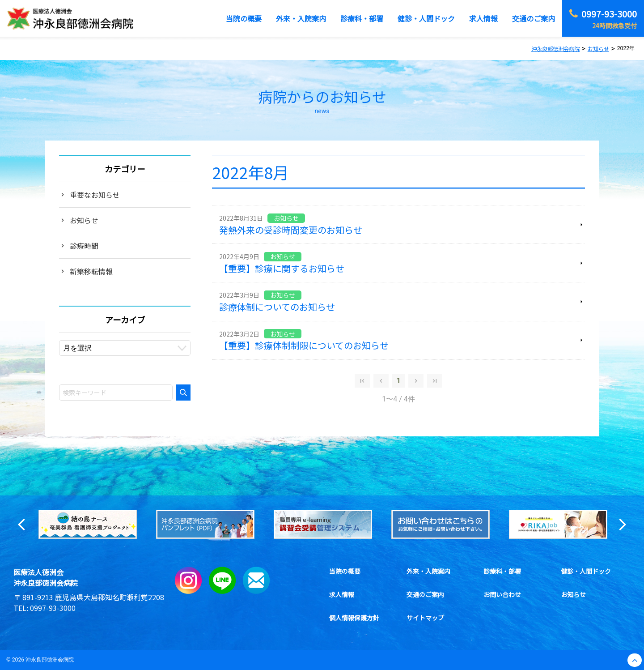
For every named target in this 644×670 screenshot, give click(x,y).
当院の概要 (345, 571)
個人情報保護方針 (354, 618)
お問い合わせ (502, 594)
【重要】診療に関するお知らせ (282, 268)
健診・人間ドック (586, 571)
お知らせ (84, 220)
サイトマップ (425, 618)
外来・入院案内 (428, 571)
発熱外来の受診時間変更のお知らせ (291, 230)
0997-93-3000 (53, 608)
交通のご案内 (425, 594)
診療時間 (84, 246)
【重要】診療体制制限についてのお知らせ (304, 345)
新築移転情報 (91, 271)
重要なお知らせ (95, 195)
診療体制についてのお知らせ (277, 307)
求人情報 (342, 594)
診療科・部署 (502, 571)
